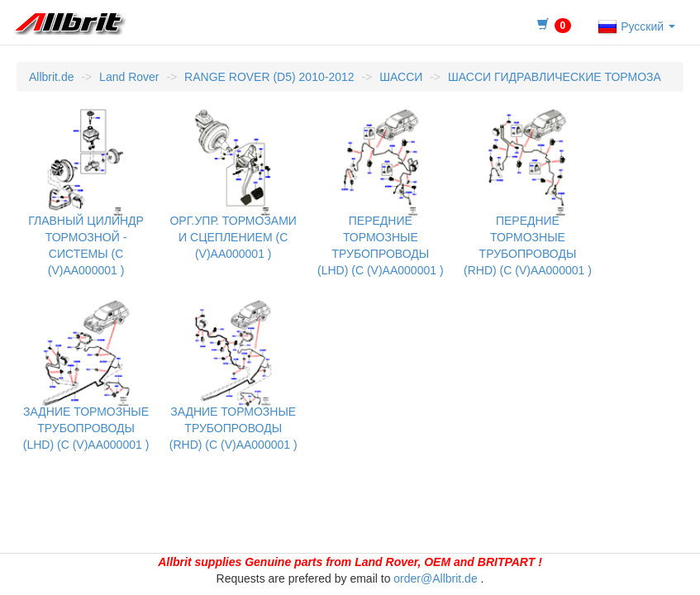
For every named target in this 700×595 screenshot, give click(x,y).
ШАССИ (401, 77)
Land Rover (129, 77)
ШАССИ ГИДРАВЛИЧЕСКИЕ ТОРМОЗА (555, 77)
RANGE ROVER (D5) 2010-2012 (269, 77)
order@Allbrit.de (435, 578)
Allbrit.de (51, 77)
